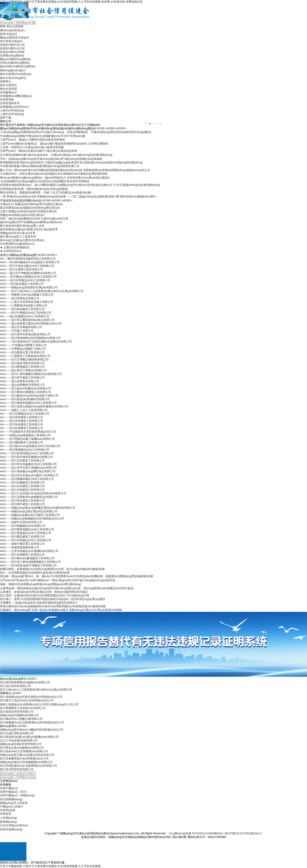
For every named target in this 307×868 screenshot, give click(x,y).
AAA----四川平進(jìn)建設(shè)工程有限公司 (27, 266)
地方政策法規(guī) (11, 41)
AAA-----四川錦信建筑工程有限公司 (22, 284)
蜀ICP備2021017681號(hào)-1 (243, 833)
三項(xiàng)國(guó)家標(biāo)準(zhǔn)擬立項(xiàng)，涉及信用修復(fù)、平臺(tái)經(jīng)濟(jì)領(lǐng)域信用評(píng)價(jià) (76, 132)
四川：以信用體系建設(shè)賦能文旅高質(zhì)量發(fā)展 (35, 573)
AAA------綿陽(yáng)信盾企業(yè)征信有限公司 (29, 511)
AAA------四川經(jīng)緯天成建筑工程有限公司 (28, 565)
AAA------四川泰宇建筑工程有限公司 (22, 378)
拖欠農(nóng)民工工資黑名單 (18, 237)
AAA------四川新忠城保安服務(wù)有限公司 (27, 457)
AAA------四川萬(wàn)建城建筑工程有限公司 (27, 558)
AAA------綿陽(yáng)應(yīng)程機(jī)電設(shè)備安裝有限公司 (38, 508)
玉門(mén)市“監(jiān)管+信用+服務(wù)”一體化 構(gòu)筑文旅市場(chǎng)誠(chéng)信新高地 (57, 580)
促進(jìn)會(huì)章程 (12, 52)
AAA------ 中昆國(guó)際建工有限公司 (23, 345)
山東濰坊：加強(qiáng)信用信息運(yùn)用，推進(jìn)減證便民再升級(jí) (44, 592)
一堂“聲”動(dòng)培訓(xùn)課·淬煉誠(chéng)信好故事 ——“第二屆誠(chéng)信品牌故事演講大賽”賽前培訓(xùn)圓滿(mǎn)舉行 (78, 196)
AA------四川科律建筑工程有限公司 (22, 428)
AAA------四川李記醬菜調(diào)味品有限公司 (27, 320)
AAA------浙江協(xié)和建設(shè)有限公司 (26, 388)
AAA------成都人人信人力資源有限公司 (24, 410)
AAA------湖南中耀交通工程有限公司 (22, 544)
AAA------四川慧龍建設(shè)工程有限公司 (26, 533)
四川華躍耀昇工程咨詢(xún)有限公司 (23, 708)
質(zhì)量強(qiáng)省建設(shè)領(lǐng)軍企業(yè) (30, 208)
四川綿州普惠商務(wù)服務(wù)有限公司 (25, 682)
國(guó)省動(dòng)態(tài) (15, 59)
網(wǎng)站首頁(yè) (12, 30)
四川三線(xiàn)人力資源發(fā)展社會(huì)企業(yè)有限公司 (36, 690)
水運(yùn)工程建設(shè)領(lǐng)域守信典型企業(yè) (32, 204)
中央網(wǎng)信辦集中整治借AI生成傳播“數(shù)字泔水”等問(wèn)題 (43, 136)
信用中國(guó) (9, 788)
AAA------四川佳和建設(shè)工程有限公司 (26, 540)
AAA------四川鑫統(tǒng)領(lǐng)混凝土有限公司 (29, 396)
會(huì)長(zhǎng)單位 (13, 78)
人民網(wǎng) (9, 818)
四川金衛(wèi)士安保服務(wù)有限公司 (24, 751)
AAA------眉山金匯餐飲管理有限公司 (22, 385)
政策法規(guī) (9, 34)
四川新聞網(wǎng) (11, 799)
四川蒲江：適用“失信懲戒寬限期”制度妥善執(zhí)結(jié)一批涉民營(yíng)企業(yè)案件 (53, 599)
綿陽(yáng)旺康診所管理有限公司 (21, 744)
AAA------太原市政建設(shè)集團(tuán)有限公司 (29, 551)
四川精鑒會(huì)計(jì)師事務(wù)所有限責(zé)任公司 (32, 722)
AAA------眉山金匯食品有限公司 (20, 381)
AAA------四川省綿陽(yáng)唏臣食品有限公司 (28, 471)
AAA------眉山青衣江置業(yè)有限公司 (23, 370)
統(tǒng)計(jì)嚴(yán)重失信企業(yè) (22, 240)
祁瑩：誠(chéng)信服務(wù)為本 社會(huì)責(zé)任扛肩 (34, 219)
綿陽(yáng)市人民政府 (14, 803)
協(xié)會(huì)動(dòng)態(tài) (18, 66)
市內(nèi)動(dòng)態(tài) (15, 63)
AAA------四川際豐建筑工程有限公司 (22, 367)
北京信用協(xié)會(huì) (14, 825)
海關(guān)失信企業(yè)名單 (18, 233)
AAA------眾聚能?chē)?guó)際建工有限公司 (27, 295)
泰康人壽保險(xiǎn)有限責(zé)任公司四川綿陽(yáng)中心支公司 (39, 704)
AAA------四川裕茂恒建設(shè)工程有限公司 (27, 453)
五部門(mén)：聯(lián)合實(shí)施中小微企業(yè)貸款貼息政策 (39, 151)
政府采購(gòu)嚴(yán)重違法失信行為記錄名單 (29, 229)
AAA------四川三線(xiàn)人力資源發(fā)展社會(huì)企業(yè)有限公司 (42, 291)
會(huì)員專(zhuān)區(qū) (16, 74)
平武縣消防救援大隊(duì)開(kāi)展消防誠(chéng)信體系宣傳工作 (40, 166)
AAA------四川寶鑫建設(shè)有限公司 (23, 526)
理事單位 (6, 82)
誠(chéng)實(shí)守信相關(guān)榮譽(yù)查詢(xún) (31, 222)
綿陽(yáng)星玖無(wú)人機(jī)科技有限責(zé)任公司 (32, 730)
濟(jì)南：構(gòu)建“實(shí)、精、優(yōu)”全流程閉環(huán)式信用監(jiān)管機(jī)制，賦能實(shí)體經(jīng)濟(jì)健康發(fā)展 (77, 576)
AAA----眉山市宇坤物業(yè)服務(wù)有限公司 (28, 273)
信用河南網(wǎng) (11, 829)
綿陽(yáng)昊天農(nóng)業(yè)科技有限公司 (27, 755)
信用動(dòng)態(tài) (12, 55)
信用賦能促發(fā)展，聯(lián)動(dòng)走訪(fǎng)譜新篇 (34, 189)
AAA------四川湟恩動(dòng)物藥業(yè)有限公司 (29, 497)
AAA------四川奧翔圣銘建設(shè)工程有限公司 (28, 403)
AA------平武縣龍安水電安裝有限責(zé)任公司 (28, 432)
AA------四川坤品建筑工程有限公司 (22, 424)
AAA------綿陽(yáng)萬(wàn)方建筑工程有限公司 (30, 515)
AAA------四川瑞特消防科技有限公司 (22, 363)
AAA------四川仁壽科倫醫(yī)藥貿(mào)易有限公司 (31, 374)
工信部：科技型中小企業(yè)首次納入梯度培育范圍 (32, 147)
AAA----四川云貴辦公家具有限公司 (22, 269)
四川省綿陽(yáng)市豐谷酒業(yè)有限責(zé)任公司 (31, 697)
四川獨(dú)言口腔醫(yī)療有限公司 (21, 719)
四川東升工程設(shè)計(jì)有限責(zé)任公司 (27, 700)
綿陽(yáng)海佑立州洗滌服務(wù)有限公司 (26, 762)
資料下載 (6, 118)
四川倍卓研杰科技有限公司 (17, 769)
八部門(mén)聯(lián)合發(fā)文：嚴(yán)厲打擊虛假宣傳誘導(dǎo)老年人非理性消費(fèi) (54, 144)
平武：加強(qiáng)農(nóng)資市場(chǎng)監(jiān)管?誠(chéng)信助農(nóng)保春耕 (51, 159)
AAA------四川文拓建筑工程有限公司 (22, 460)
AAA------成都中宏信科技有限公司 (21, 522)
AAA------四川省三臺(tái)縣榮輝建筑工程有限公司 (30, 562)
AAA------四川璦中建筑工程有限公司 (22, 504)
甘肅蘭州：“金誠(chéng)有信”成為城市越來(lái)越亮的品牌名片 (39, 603)
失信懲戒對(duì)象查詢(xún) (17, 244)
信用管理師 (7, 100)
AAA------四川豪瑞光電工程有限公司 (22, 352)
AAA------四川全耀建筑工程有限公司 (22, 482)
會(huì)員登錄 (15, 26)
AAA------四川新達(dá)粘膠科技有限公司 (25, 399)
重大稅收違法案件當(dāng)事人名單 (22, 226)
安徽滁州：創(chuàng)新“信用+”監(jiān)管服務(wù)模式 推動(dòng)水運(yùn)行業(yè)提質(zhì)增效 (61, 610)
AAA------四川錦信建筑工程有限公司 (22, 309)
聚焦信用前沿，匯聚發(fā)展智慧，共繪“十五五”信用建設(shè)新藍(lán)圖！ (47, 192)
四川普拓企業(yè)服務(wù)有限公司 (22, 748)
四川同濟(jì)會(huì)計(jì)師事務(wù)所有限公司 (29, 766)
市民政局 (6, 814)
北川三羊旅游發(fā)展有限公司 (19, 740)
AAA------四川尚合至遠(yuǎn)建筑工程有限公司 (29, 475)
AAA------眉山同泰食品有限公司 (20, 298)
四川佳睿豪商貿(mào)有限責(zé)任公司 (24, 758)
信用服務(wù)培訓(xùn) (14, 107)
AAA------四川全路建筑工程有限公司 (22, 490)
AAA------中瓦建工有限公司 (17, 331)
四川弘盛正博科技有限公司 (17, 733)
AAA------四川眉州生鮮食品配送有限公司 (25, 334)
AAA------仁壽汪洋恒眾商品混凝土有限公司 (27, 302)
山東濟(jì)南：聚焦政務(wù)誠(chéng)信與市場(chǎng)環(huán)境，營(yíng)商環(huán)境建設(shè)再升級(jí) (67, 588)
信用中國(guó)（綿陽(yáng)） (18, 795)
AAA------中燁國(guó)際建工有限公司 (23, 349)
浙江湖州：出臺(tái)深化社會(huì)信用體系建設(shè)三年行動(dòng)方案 (45, 595)
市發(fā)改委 (8, 810)
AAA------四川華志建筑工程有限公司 (22, 500)
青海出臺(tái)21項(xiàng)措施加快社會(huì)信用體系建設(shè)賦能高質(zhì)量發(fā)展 (53, 606)
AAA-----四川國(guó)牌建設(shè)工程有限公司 (28, 277)
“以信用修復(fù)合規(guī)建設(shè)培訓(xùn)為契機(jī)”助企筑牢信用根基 (45, 181)
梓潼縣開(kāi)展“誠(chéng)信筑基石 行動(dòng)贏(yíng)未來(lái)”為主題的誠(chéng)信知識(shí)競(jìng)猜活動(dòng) (71, 162)
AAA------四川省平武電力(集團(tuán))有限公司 (28, 468)
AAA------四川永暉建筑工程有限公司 (22, 555)
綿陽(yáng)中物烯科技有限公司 (19, 715)
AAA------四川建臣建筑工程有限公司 (22, 537)
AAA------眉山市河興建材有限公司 (21, 327)
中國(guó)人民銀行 (12, 807)
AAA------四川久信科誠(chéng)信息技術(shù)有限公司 (33, 493)
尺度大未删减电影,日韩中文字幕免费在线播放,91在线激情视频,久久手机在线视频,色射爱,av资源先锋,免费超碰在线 (71, 2)
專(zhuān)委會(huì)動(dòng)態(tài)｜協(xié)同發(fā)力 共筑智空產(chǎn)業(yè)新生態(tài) (55, 178)
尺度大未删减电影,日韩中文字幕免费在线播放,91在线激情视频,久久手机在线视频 (50, 866)
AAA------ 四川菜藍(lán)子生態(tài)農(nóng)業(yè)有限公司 (36, 341)
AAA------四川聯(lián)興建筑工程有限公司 (26, 392)
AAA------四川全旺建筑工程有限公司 (22, 486)
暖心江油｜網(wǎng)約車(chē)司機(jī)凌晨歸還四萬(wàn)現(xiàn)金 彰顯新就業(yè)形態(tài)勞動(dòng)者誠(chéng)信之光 (75, 170)
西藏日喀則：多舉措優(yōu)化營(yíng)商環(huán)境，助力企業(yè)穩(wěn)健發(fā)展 (52, 569)
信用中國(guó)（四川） (15, 792)
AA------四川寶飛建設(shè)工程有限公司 (25, 450)
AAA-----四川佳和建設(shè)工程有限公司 (25, 280)
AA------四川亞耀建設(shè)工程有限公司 (25, 414)
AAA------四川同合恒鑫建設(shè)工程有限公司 (28, 464)
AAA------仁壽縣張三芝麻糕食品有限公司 (25, 356)
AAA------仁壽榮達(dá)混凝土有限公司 (24, 305)
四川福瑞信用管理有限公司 (17, 712)
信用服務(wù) (8, 92)
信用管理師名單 (10, 103)
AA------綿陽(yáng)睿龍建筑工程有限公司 (25, 435)
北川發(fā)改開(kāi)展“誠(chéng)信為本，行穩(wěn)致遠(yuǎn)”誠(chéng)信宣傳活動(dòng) (56, 155)
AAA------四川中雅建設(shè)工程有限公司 (26, 313)
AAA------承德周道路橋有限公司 (20, 547)
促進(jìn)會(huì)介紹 (12, 45)
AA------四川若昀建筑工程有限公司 (22, 417)
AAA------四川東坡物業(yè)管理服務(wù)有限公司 (30, 338)
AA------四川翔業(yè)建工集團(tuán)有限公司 (28, 439)
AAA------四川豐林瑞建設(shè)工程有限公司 (27, 529)
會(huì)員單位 (9, 85)
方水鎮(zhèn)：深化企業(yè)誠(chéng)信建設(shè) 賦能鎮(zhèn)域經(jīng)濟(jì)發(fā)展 (54, 174)
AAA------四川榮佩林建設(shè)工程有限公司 (27, 479)
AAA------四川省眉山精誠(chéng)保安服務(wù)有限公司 (34, 406)
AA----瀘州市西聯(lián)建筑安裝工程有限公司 (28, 259)
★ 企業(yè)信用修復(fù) (15, 247)
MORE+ (101, 128)
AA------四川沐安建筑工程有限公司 (22, 421)
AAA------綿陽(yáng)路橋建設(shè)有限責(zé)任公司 (32, 519)
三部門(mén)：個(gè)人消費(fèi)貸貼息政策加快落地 (32, 140)
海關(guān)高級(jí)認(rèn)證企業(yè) (22, 215)
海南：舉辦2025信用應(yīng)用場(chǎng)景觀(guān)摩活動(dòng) (41, 584)
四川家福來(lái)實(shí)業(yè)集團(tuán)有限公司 (29, 737)
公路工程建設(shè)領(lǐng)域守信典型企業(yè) (28, 211)
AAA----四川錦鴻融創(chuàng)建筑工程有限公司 (30, 262)
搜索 (3, 26)
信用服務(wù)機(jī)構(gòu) (16, 96)
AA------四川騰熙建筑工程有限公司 (22, 442)
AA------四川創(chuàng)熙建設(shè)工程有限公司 (30, 446)
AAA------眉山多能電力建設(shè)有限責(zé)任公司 (31, 323)
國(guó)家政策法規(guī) (15, 37)
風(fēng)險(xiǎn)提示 (13, 70)
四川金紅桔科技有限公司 (15, 686)
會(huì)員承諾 (9, 89)
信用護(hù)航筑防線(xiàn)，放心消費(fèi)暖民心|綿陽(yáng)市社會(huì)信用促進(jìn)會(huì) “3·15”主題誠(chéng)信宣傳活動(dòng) (80, 185)
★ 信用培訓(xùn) (11, 251)
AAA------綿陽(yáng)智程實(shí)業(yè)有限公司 (29, 287)
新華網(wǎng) (9, 822)
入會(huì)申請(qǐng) (12, 110)
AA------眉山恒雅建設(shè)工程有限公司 (25, 316)
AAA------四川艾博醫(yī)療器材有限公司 (24, 359)
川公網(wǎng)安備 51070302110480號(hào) (196, 833)
